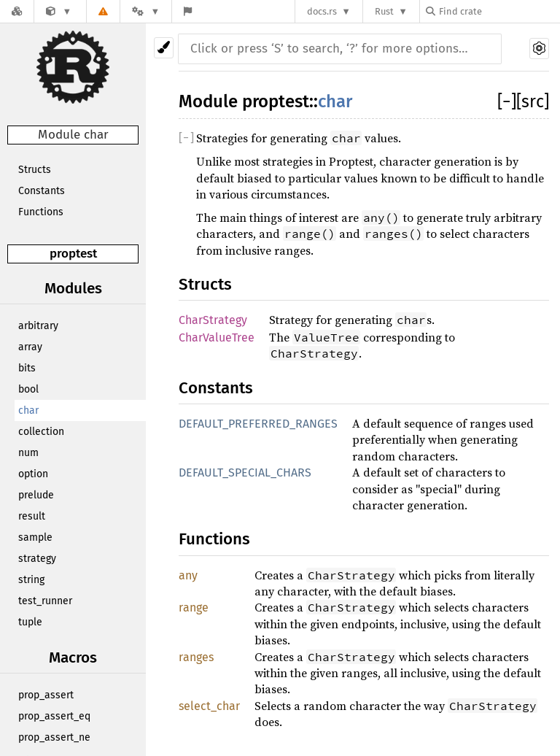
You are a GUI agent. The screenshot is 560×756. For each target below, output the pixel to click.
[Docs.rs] (17, 11)
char (28, 410)
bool (28, 389)
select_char (209, 706)
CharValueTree (217, 337)
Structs (35, 170)
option (33, 474)
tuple (30, 622)
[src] (533, 101)
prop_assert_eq (54, 716)
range (194, 607)
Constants (42, 191)
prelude (36, 495)
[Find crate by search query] (499, 11)
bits (27, 368)
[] (507, 101)
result (32, 516)
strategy (37, 559)
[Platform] (146, 11)
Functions (41, 212)
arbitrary (38, 326)
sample (35, 537)
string (31, 580)
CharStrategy (213, 320)
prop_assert (46, 695)
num (28, 453)
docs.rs (322, 11)
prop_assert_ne (54, 737)
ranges (196, 657)
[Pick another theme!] (164, 48)
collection (41, 432)
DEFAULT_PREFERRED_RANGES (258, 424)
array (30, 347)
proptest (73, 254)
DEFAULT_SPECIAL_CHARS (245, 472)
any (188, 575)
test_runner (45, 601)
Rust (384, 11)
